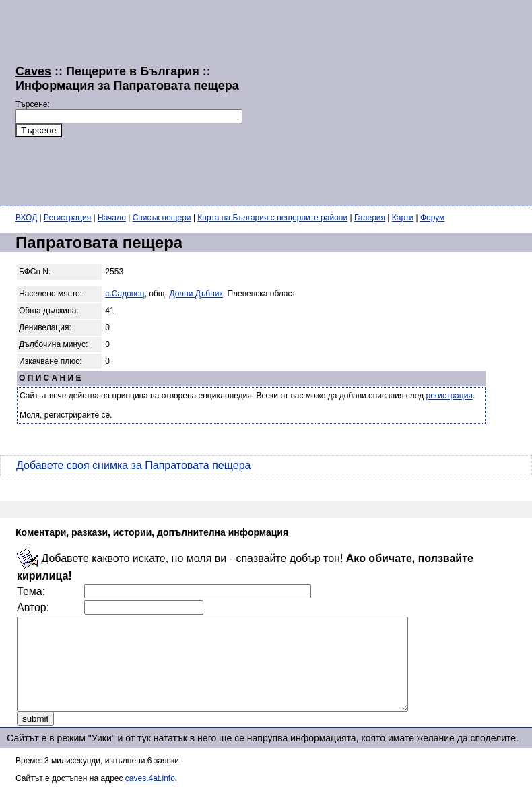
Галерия (370, 218)
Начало (112, 218)
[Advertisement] (387, 101)
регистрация (450, 396)
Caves (33, 71)
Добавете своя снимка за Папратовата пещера (133, 465)
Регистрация (67, 218)
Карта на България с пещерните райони (272, 218)
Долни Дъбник (196, 294)
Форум (432, 218)
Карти (403, 218)
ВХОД (26, 218)
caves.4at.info (150, 797)
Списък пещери (162, 218)
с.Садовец (125, 294)
